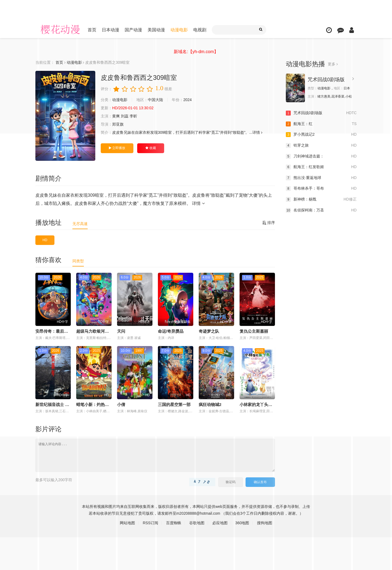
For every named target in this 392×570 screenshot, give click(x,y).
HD (45, 240)
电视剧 (200, 30)
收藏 (151, 148)
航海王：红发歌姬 (321, 167)
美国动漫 (156, 30)
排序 (269, 223)
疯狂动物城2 (210, 404)
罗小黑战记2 (321, 135)
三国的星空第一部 (174, 404)
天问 (121, 331)
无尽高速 (80, 224)
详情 (198, 203)
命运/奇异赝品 (171, 331)
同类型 (78, 261)
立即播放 (117, 148)
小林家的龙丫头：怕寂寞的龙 (266, 404)
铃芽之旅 (321, 145)
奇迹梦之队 (209, 331)
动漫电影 (179, 30)
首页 (92, 30)
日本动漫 (111, 30)
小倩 (121, 404)
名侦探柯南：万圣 (321, 210)
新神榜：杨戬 (321, 199)
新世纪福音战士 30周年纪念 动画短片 (69, 404)
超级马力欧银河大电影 (97, 331)
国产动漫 (133, 30)
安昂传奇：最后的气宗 (56, 331)
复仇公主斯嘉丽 (254, 331)
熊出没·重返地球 (321, 178)
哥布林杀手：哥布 (321, 189)
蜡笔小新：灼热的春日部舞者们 (105, 404)
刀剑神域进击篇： (321, 156)
